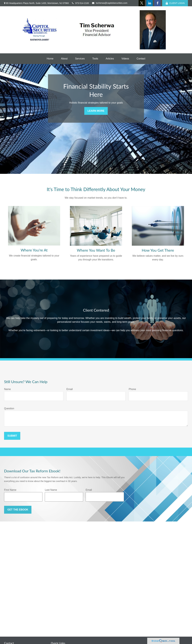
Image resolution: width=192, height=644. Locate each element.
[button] (50, 59)
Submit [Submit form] (12, 436)
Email (70, 389)
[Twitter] (142, 3)
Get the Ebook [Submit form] (18, 510)
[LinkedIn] (150, 3)
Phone (132, 389)
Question (9, 408)
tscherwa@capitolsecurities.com (110, 3)
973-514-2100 (80, 3)
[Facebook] (157, 3)
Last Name (51, 490)
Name (7, 389)
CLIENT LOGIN (175, 3)
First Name (10, 490)
